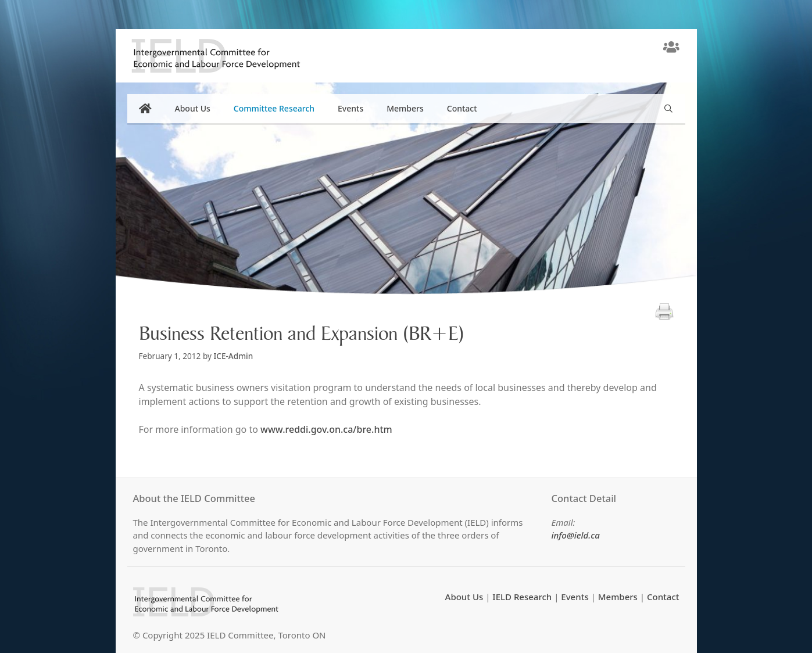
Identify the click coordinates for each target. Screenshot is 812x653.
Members (405, 108)
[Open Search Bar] (668, 109)
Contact (462, 108)
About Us (193, 108)
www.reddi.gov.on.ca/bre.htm (326, 429)
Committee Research (274, 108)
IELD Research (522, 597)
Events (350, 108)
